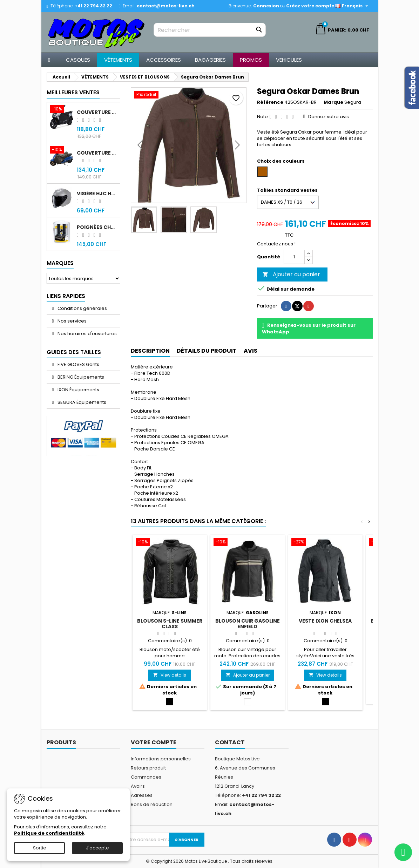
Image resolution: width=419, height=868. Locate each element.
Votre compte (154, 742)
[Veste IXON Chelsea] (325, 543)
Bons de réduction (152, 804)
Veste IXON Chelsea (325, 621)
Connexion (266, 6)
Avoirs (138, 786)
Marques (60, 263)
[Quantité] (294, 257)
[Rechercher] (210, 30)
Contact (230, 742)
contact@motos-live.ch (166, 6)
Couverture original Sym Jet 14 (97, 112)
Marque (333, 102)
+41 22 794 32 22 (93, 6)
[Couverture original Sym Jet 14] (62, 110)
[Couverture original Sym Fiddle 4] (62, 150)
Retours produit (148, 768)
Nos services (72, 321)
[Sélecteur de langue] (352, 6)
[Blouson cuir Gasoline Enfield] (248, 543)
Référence (270, 102)
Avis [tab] (251, 351)
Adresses (142, 795)
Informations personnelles (161, 759)
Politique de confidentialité (49, 833)
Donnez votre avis (329, 117)
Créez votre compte (310, 6)
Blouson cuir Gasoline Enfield (248, 624)
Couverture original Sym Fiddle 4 (97, 153)
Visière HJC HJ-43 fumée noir (97, 194)
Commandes (146, 777)
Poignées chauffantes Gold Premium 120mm (97, 227)
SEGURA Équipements (81, 402)
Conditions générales (82, 308)
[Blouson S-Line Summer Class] (170, 543)
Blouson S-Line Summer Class (170, 624)
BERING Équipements (80, 377)
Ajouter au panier (291, 274)
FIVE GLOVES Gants (78, 364)
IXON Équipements (78, 390)
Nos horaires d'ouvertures (87, 334)
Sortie (40, 848)
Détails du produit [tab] (207, 351)
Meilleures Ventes (73, 92)
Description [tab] (150, 351)
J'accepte (97, 848)
